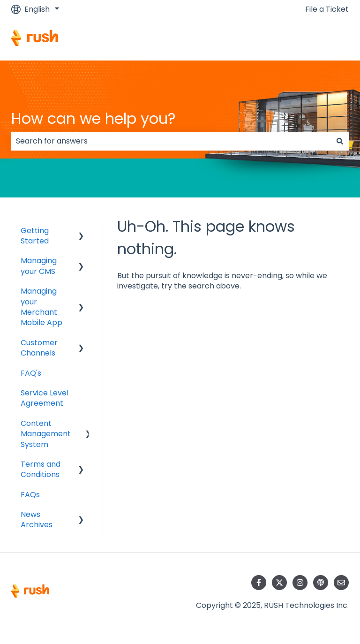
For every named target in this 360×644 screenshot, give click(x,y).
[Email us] (341, 583)
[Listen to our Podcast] (321, 583)
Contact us (319, 39)
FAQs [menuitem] (30, 495)
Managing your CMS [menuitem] (39, 266)
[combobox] (171, 141)
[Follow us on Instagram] (300, 583)
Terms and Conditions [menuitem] (41, 469)
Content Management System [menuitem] (46, 434)
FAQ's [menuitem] (31, 373)
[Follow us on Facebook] (259, 583)
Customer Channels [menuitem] (39, 348)
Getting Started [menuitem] (35, 236)
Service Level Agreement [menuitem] (45, 398)
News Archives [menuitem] (37, 519)
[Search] (340, 141)
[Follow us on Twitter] (279, 583)
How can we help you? (94, 118)
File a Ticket (327, 9)
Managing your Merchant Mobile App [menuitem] (41, 307)
